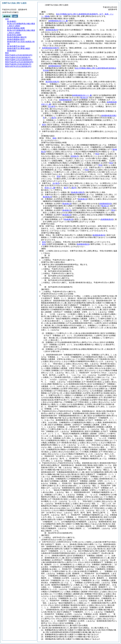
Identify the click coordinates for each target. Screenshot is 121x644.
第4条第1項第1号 (78, 192)
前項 (44, 125)
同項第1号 (75, 156)
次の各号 (52, 106)
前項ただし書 (50, 188)
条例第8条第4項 (107, 219)
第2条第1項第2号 (52, 82)
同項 (97, 154)
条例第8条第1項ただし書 (58, 21)
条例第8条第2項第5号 (50, 48)
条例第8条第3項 (55, 66)
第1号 (66, 188)
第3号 (74, 188)
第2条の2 (105, 206)
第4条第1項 (47, 197)
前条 (54, 138)
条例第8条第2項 (52, 30)
